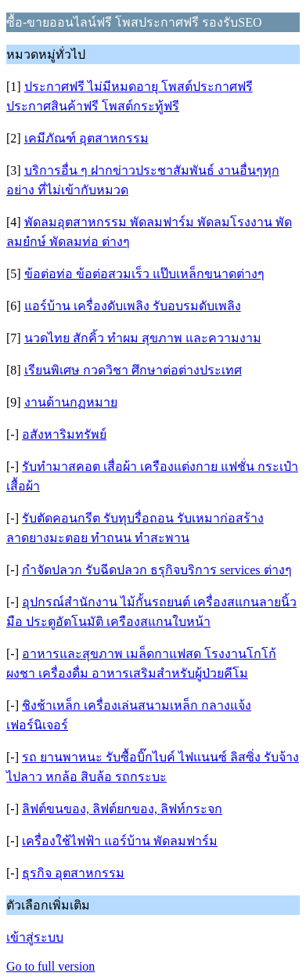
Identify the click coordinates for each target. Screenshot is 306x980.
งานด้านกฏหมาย (71, 402)
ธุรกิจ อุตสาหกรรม (73, 873)
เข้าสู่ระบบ (35, 937)
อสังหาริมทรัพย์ (64, 434)
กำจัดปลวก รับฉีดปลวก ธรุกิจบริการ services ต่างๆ (157, 570)
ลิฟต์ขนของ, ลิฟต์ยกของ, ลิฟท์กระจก (122, 809)
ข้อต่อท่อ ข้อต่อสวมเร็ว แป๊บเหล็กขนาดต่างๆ (144, 274)
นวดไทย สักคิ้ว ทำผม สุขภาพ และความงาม (143, 338)
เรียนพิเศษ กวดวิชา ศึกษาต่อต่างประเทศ (133, 370)
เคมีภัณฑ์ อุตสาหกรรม (86, 138)
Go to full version (50, 966)
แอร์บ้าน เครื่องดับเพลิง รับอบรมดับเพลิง (133, 306)
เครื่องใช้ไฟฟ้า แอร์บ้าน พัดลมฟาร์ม (120, 841)
